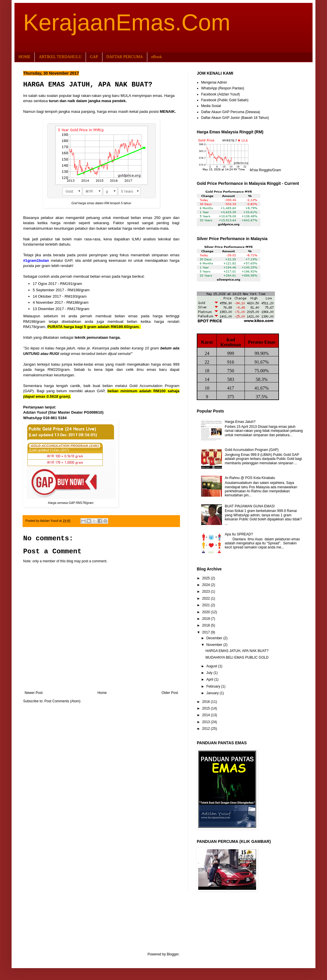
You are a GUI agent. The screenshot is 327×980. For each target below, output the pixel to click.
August (212, 666)
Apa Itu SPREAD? (239, 534)
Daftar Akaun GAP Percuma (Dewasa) (231, 112)
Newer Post (34, 693)
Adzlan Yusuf (49, 521)
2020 (207, 612)
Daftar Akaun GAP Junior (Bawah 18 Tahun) (235, 118)
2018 (207, 625)
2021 (207, 605)
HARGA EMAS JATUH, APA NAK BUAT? (237, 651)
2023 (207, 592)
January (213, 693)
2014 (207, 715)
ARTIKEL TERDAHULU (60, 57)
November (215, 645)
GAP (94, 57)
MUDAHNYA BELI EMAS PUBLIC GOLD (237, 657)
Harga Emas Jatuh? (240, 422)
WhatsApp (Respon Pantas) (223, 88)
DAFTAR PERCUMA (125, 57)
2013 (207, 722)
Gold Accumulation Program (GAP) (252, 450)
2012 (207, 729)
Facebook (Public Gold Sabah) (225, 100)
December (215, 638)
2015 (207, 708)
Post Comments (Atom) (62, 701)
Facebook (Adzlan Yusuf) (221, 94)
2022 (207, 598)
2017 (207, 632)
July (210, 673)
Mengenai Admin (214, 82)
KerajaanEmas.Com (127, 22)
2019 (207, 619)
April (210, 679)
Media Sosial (211, 106)
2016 (207, 702)
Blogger (173, 954)
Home (102, 693)
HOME (24, 57)
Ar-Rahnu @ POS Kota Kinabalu (250, 478)
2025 (207, 578)
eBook (157, 57)
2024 (207, 585)
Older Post (170, 693)
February (214, 686)
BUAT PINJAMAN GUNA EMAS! (250, 506)
